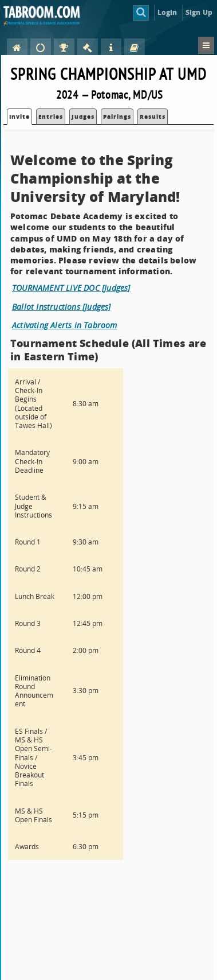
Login (167, 12)
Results (153, 116)
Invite (19, 116)
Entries (51, 116)
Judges (83, 116)
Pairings (117, 116)
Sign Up (199, 12)
